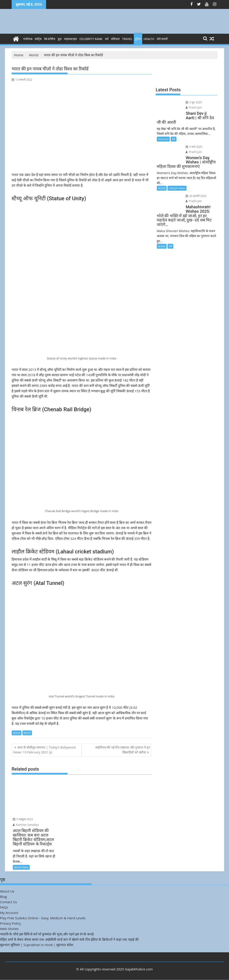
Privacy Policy (11, 923)
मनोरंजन (28, 39)
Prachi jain (194, 107)
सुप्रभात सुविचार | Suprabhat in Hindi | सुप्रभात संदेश (37, 945)
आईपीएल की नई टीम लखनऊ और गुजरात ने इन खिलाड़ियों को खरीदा (123, 750)
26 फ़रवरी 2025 (196, 196)
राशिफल (115, 39)
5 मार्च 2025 (194, 147)
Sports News (21, 867)
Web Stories (9, 929)
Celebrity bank (91, 39)
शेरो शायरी (162, 39)
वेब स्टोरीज (50, 39)
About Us (7, 891)
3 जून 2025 (194, 102)
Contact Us (8, 902)
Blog (3, 897)
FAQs (4, 907)
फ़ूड (60, 39)
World (27, 733)
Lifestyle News (177, 188)
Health (149, 39)
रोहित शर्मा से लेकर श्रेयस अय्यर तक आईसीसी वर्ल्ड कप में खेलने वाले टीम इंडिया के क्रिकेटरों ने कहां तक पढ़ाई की (69, 939)
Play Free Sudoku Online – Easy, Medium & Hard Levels (43, 918)
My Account (9, 913)
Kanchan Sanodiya (26, 825)
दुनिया (138, 39)
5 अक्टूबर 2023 (23, 819)
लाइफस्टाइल (70, 39)
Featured (163, 139)
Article (17, 733)
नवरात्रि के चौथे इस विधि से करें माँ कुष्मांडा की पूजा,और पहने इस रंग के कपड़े (47, 934)
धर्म (107, 39)
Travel (127, 39)
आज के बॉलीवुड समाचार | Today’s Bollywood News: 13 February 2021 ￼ (44, 750)
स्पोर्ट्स (38, 39)
